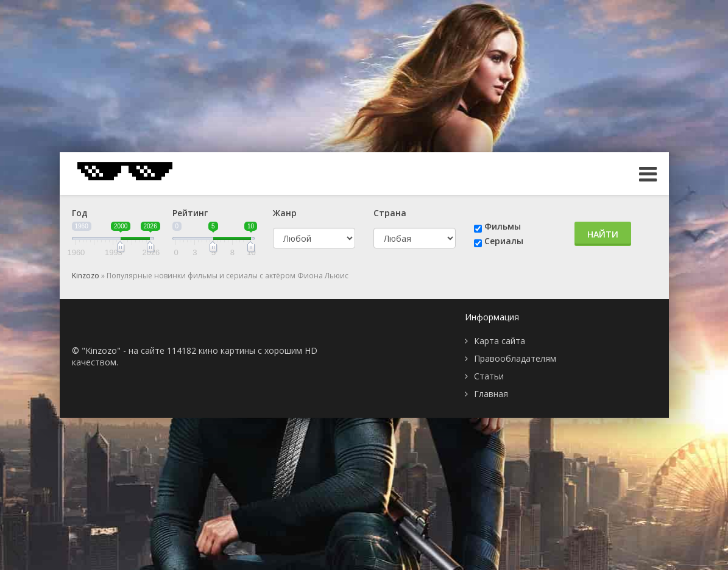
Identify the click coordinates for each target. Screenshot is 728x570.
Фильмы (503, 226)
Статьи (489, 376)
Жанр (285, 213)
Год (80, 213)
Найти (603, 234)
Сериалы (504, 241)
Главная (491, 394)
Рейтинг (190, 213)
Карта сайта (500, 341)
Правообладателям (515, 358)
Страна (390, 213)
